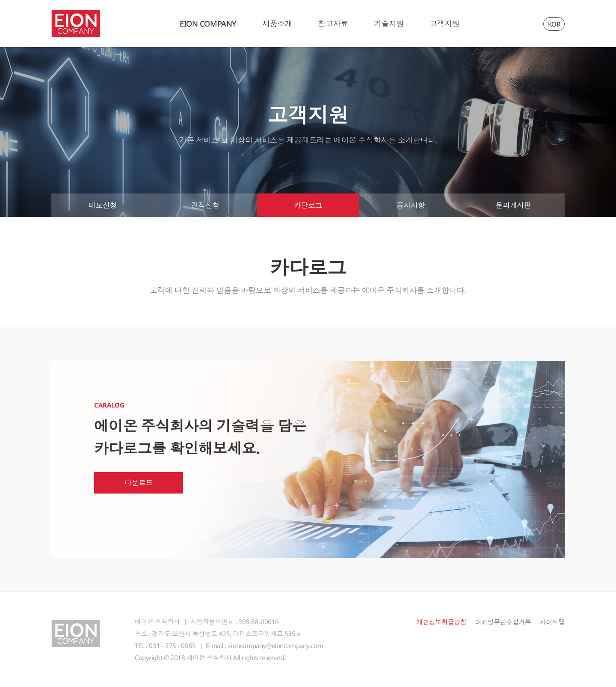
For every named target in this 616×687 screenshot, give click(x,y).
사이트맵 (552, 622)
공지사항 (411, 205)
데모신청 (103, 205)
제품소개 (277, 24)
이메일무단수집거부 (503, 622)
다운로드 (139, 483)
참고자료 (333, 24)
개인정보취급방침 (442, 622)
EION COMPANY (208, 24)
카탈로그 (308, 205)
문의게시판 (514, 205)
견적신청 (205, 205)
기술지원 (389, 24)
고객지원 (444, 24)
